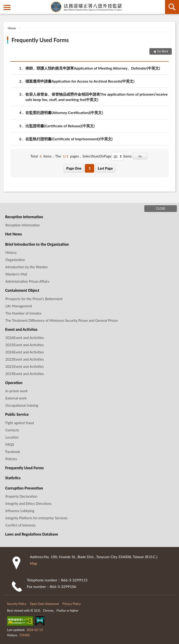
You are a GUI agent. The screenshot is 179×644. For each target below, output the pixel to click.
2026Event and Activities (25, 338)
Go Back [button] (163, 51)
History (11, 252)
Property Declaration (21, 496)
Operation (14, 383)
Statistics (13, 478)
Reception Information (24, 217)
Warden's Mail (16, 274)
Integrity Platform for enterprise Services (36, 518)
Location (12, 437)
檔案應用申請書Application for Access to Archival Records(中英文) (80, 81)
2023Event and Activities (25, 359)
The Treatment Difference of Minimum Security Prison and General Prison (62, 320)
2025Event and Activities (25, 345)
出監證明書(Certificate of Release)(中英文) (60, 126)
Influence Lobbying (20, 511)
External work (16, 398)
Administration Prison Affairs (27, 281)
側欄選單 (7, 7)
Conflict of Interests (21, 525)
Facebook (13, 452)
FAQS (10, 444)
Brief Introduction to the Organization (37, 244)
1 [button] (90, 168)
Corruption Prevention (24, 488)
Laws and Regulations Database (32, 534)
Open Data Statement (45, 604)
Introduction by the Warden (27, 267)
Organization (15, 260)
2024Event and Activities (25, 352)
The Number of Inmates (23, 313)
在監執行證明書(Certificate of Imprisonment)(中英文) (69, 139)
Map (34, 563)
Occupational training (22, 405)
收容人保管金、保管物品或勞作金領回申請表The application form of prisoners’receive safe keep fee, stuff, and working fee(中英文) (96, 97)
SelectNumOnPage (97, 156)
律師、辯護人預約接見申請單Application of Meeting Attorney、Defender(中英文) (93, 68)
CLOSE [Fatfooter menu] (161, 208)
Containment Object (22, 290)
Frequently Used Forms (40, 40)
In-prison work (17, 391)
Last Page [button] (105, 168)
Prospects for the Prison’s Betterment (34, 299)
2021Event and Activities (25, 366)
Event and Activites (21, 329)
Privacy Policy (72, 604)
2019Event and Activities (25, 374)
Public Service (17, 414)
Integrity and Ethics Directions (28, 503)
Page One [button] (74, 168)
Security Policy (17, 604)
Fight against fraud (20, 423)
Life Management (19, 306)
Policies (11, 459)
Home (12, 28)
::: (4, 3)
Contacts (12, 430)
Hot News (14, 234)
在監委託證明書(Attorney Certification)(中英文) (64, 112)
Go (140, 156)
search (172, 7)
